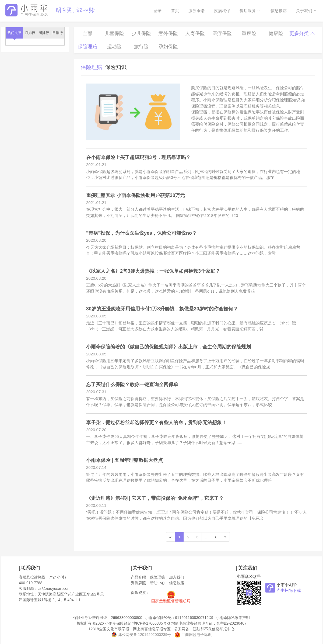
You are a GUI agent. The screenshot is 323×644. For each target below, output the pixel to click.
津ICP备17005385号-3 (151, 623)
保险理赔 (157, 577)
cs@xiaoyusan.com (54, 588)
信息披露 (279, 11)
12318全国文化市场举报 (109, 629)
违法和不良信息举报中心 (214, 629)
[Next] (225, 537)
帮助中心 (157, 583)
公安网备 (182, 629)
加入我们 (177, 577)
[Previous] (170, 537)
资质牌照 (138, 583)
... (207, 537)
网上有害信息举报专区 (152, 629)
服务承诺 (196, 11)
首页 (175, 11)
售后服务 (248, 11)
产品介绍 (138, 577)
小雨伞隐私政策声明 (233, 618)
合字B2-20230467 (231, 623)
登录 (157, 11)
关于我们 (304, 11)
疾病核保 (222, 11)
